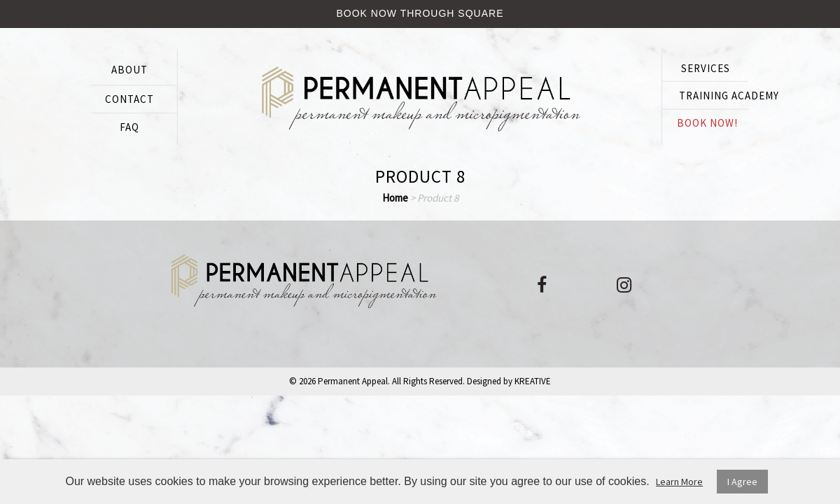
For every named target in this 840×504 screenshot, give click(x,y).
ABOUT (129, 70)
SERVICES (706, 68)
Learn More (679, 482)
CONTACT (129, 99)
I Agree (742, 482)
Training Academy (729, 96)
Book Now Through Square (420, 13)
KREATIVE (533, 381)
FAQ (129, 127)
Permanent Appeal (353, 381)
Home (395, 198)
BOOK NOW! (707, 123)
